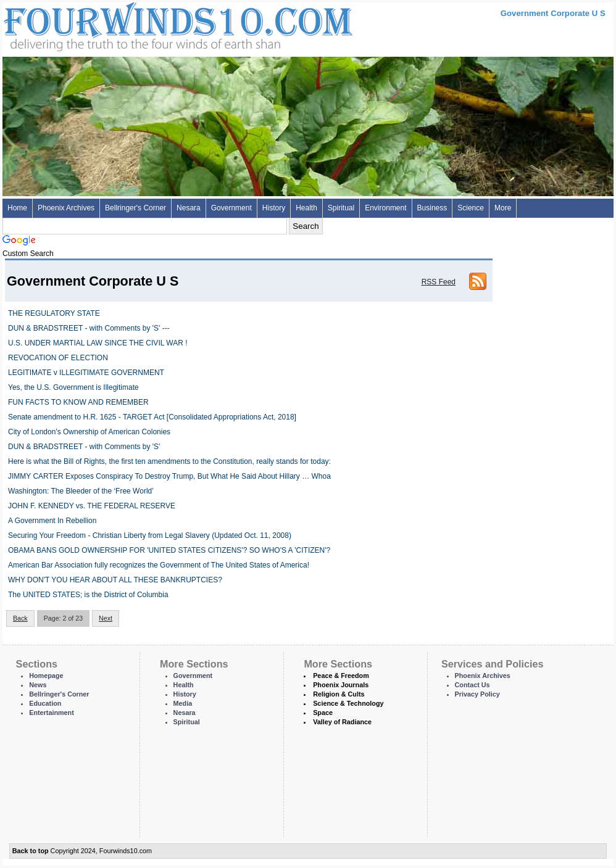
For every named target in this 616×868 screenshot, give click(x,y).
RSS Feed (439, 282)
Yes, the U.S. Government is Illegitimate (73, 387)
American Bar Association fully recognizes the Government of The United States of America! (159, 565)
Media (183, 703)
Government (231, 208)
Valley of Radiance (342, 722)
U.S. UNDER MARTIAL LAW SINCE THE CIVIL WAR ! (98, 343)
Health (306, 208)
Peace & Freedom (341, 676)
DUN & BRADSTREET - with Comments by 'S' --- (89, 328)
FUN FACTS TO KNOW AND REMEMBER (78, 402)
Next (106, 618)
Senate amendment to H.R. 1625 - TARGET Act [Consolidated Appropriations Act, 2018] (152, 417)
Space (323, 713)
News (38, 685)
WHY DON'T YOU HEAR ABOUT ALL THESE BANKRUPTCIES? (115, 580)
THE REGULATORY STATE (54, 313)
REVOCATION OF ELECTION (58, 358)
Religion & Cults (339, 694)
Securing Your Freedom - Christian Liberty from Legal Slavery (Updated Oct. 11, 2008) (150, 535)
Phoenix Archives (66, 208)
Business (432, 208)
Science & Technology (348, 703)
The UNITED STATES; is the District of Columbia (88, 595)
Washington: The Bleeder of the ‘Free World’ (81, 491)
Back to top (31, 851)
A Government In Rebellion (52, 521)
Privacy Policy (477, 694)
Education (45, 703)
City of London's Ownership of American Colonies (89, 432)
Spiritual (341, 208)
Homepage (46, 676)
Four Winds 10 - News (126, 24)
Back (20, 618)
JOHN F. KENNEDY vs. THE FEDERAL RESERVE (92, 506)
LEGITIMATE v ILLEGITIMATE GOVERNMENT (86, 373)
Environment (385, 208)
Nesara (189, 208)
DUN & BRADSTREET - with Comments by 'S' (84, 447)
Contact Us (472, 685)
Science (471, 208)
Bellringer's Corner (135, 208)
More (503, 208)
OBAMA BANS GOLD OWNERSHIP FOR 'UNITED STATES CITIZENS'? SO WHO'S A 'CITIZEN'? (169, 550)
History (274, 208)
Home (17, 208)
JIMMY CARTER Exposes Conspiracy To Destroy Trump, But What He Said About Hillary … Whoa (169, 476)
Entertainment (52, 713)
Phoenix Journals (341, 685)
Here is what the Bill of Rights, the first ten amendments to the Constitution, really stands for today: (169, 461)
